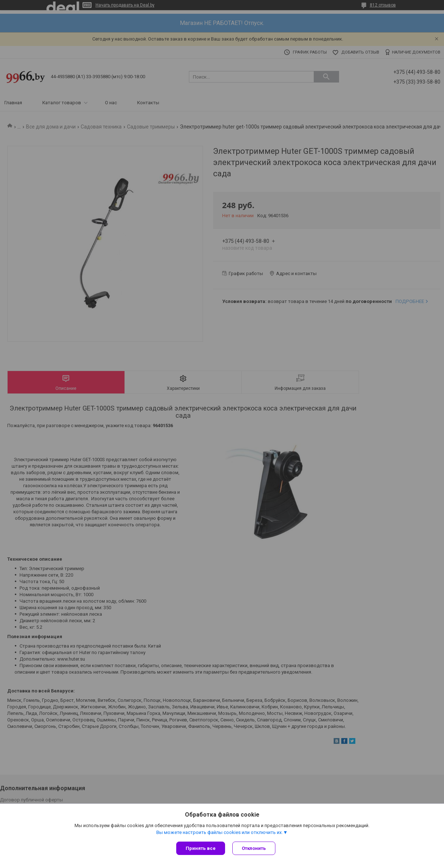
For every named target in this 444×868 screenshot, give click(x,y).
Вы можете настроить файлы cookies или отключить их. (220, 832)
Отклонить (254, 848)
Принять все (201, 848)
